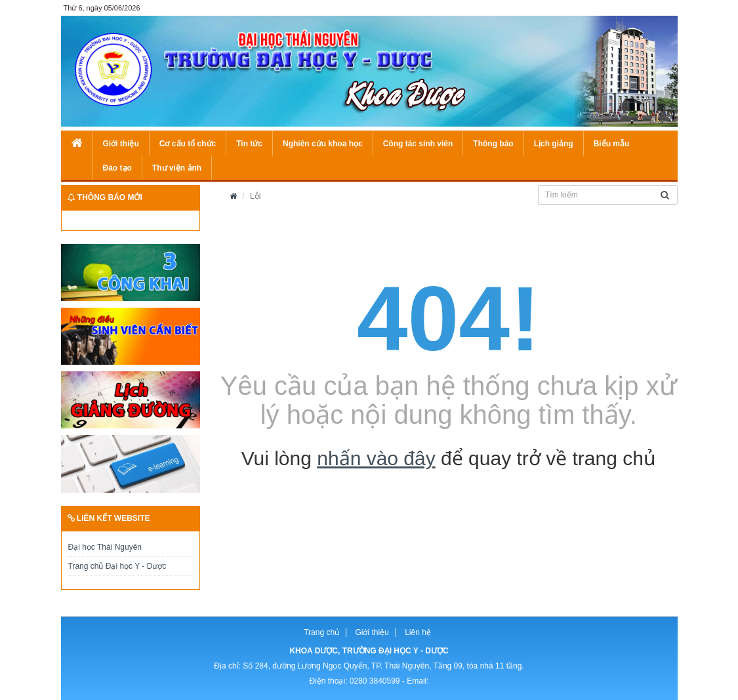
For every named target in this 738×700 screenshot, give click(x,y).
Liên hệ (418, 632)
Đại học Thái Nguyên (105, 547)
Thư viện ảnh (177, 168)
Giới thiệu (121, 144)
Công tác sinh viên (418, 144)
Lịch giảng (554, 144)
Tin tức (249, 144)
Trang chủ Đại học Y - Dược (117, 566)
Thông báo (493, 144)
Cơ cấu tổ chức (188, 144)
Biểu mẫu (612, 144)
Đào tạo (117, 168)
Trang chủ (321, 632)
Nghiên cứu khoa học (323, 144)
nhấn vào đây (376, 458)
